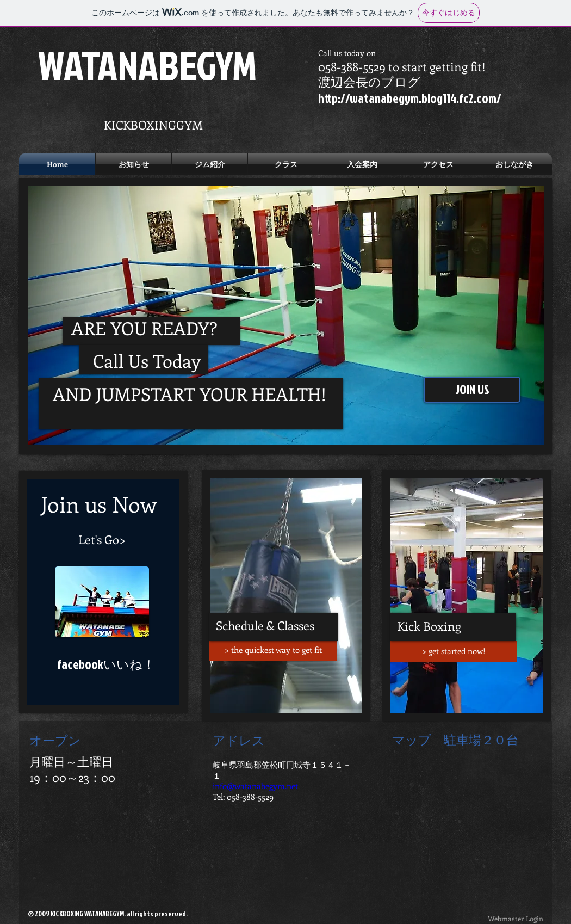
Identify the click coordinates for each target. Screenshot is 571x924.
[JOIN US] (472, 390)
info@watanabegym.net (255, 786)
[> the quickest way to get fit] (273, 650)
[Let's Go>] (102, 539)
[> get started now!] (454, 651)
